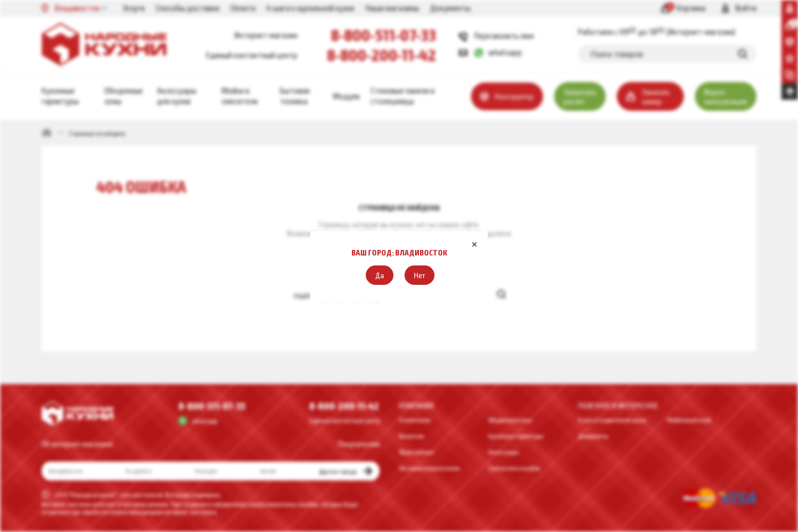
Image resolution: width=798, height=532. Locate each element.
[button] (380, 275)
